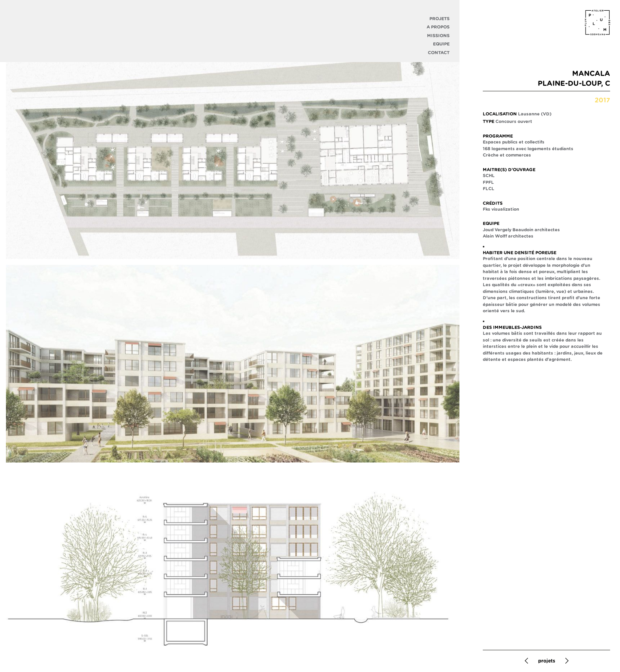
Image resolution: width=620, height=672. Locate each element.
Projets (439, 19)
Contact (439, 53)
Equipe (441, 44)
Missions (438, 36)
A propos (438, 27)
